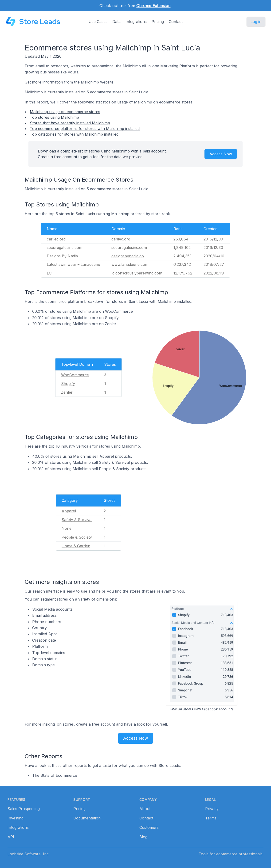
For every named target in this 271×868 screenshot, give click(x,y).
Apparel (69, 511)
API (11, 837)
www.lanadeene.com (130, 264)
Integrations (136, 22)
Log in (256, 22)
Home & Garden (76, 546)
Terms (211, 818)
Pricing (158, 22)
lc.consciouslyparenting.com (137, 273)
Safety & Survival (77, 520)
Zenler (67, 392)
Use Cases (98, 22)
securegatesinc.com (129, 247)
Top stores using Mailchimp (54, 117)
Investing (16, 818)
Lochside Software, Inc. (29, 854)
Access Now (221, 154)
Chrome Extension (153, 6)
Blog (143, 837)
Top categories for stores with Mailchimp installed (74, 134)
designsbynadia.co (128, 256)
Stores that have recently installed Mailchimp (70, 123)
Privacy (212, 809)
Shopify (68, 384)
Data (116, 22)
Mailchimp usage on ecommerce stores (65, 112)
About (145, 809)
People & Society (77, 537)
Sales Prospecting (24, 809)
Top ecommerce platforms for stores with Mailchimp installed (85, 129)
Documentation (87, 818)
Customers (149, 827)
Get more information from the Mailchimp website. (70, 82)
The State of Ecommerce (55, 775)
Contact (176, 22)
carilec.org (121, 239)
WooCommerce (75, 375)
